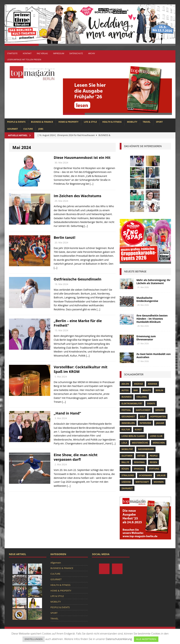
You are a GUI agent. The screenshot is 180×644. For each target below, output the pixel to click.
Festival (126, 410)
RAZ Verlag (42, 53)
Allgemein (56, 563)
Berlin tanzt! (65, 237)
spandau (139, 469)
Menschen (159, 443)
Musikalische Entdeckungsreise (147, 299)
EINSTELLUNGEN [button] (33, 639)
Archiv (92, 53)
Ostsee (141, 456)
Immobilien (128, 423)
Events (151, 404)
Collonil (142, 397)
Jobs (41, 129)
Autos (125, 390)
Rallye (125, 462)
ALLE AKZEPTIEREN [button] (146, 639)
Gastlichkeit (143, 410)
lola (124, 443)
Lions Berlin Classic (133, 436)
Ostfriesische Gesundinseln (78, 279)
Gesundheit (128, 417)
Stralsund (128, 475)
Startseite (12, 53)
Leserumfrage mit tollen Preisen (24, 59)
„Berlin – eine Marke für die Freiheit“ (78, 323)
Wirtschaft (142, 482)
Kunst (138, 430)
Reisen (153, 462)
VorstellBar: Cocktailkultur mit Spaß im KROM (81, 369)
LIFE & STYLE (90, 122)
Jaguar (160, 423)
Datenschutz (76, 53)
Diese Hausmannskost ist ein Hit (82, 158)
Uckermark (145, 475)
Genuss (160, 410)
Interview (145, 423)
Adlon (125, 384)
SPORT (159, 122)
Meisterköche (140, 443)
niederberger (146, 449)
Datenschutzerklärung (119, 639)
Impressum (59, 53)
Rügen (125, 469)
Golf (143, 417)
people (154, 456)
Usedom (126, 482)
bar (136, 390)
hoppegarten (158, 417)
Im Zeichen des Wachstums (78, 196)
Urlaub (161, 475)
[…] (92, 184)
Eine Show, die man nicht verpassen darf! (76, 457)
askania (152, 384)
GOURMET (13, 129)
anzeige (138, 384)
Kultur (126, 430)
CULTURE (28, 129)
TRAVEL (147, 122)
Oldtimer (127, 456)
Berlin (159, 390)
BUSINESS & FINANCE (42, 122)
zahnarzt (127, 488)
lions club (156, 436)
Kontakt (27, 53)
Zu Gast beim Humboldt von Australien (154, 356)
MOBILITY (132, 122)
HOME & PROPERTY (69, 122)
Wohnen (159, 482)
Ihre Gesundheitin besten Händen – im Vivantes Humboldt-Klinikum (152, 319)
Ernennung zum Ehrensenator (146, 338)
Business (126, 397)
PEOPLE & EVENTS (16, 122)
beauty (147, 390)
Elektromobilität (132, 404)
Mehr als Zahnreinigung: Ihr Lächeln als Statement (153, 282)
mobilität (127, 449)
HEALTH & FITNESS (112, 122)
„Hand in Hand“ (67, 413)
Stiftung (154, 469)
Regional (140, 462)
